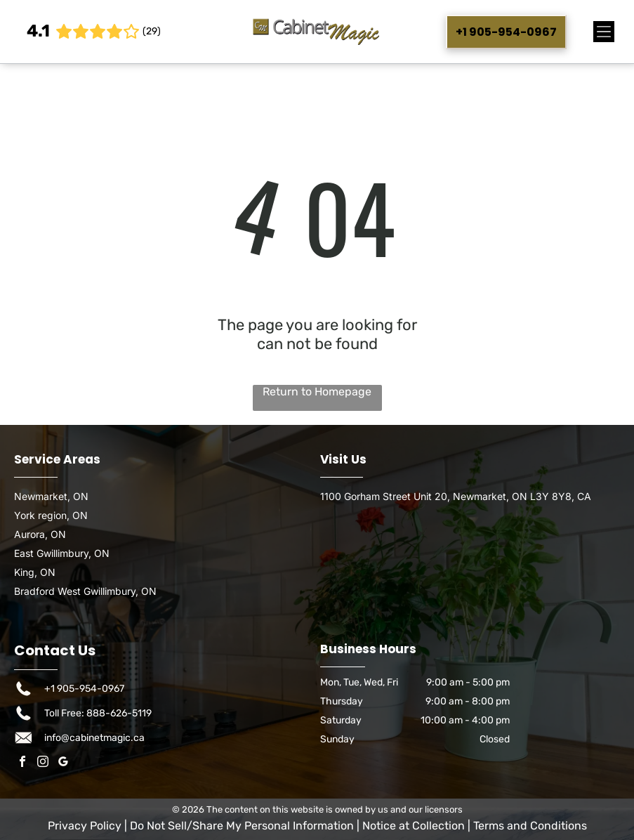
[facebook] (22, 763)
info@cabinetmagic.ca (94, 738)
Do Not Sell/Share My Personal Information (242, 826)
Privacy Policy (85, 826)
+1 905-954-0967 (84, 689)
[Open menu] (604, 32)
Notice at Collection (414, 826)
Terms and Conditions (530, 826)
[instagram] (43, 763)
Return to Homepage (317, 392)
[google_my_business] (63, 763)
